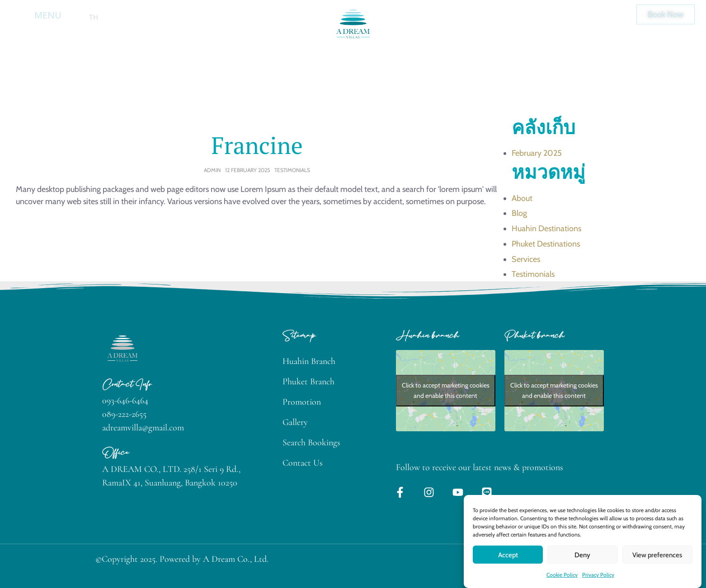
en (76, 17)
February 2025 (537, 153)
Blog (519, 213)
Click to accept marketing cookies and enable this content (446, 390)
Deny (582, 567)
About (522, 198)
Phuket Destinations (546, 244)
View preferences (657, 567)
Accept (508, 567)
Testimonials (292, 170)
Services (526, 259)
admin (212, 170)
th (94, 17)
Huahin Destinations (546, 229)
